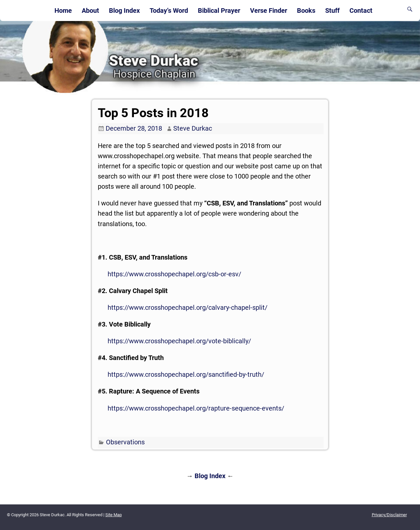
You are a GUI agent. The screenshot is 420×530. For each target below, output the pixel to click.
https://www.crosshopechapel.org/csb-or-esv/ (174, 274)
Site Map (114, 515)
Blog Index (124, 11)
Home (63, 11)
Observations (125, 442)
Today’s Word (169, 11)
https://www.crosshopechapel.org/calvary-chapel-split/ (188, 307)
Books (306, 11)
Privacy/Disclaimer (389, 515)
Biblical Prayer (219, 11)
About (90, 11)
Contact (361, 11)
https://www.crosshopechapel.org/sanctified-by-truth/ (186, 374)
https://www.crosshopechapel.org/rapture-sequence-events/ (196, 408)
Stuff (332, 11)
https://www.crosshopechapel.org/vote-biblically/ (179, 341)
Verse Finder (269, 11)
